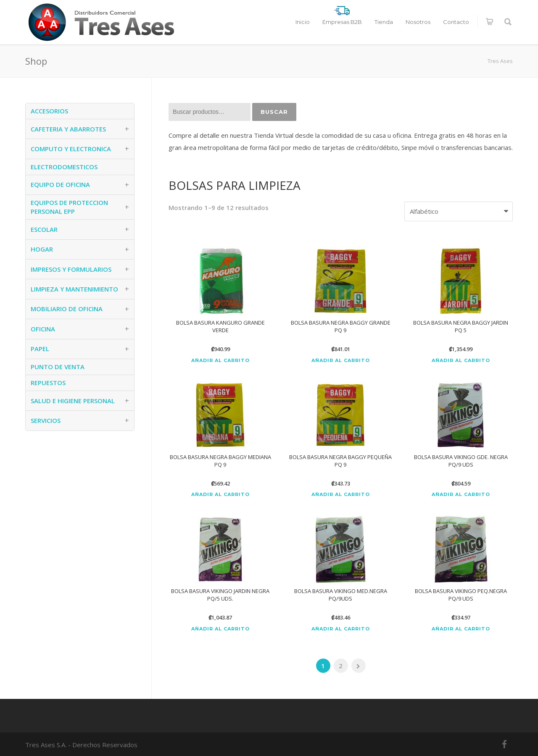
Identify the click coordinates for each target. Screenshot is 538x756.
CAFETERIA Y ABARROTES (68, 129)
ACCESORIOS (49, 111)
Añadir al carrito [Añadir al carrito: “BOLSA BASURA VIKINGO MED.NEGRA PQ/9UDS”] (341, 629)
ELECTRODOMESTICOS (64, 167)
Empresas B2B (342, 22)
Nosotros (418, 22)
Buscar (274, 112)
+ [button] (127, 129)
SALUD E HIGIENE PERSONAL (73, 401)
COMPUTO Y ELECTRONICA (71, 149)
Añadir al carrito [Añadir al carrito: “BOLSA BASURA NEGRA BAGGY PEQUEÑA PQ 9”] (341, 495)
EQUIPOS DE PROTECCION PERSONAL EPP (69, 207)
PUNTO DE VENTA (58, 367)
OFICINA (43, 329)
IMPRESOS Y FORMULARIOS (71, 269)
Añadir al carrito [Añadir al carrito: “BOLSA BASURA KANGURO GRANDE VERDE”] (220, 361)
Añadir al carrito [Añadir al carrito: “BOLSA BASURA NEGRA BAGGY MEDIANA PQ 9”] (220, 495)
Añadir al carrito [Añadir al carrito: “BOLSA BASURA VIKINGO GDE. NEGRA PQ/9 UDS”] (461, 495)
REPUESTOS (48, 383)
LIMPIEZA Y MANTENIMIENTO (74, 289)
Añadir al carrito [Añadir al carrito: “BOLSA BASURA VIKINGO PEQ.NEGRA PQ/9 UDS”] (461, 629)
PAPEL (40, 349)
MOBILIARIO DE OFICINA (67, 309)
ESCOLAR (44, 229)
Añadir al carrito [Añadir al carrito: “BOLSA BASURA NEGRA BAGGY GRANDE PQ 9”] (341, 361)
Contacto (456, 22)
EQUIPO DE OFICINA (60, 184)
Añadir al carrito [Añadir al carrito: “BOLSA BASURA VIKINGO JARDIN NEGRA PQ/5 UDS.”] (220, 629)
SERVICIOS (46, 420)
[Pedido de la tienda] (459, 211)
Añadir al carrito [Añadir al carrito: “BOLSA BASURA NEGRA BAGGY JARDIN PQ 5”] (461, 361)
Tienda (384, 22)
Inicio (303, 22)
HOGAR (42, 249)
